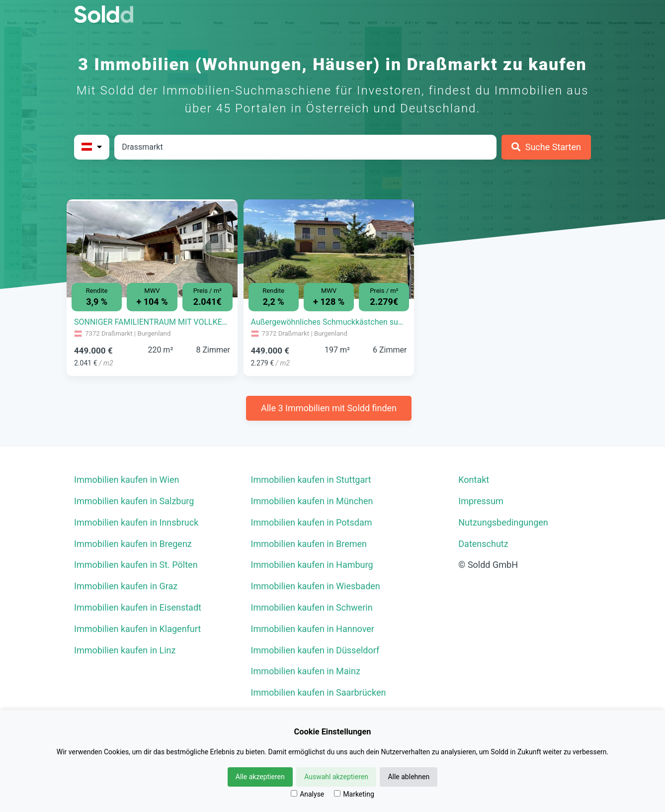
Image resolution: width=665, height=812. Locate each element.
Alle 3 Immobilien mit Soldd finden (329, 408)
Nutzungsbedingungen (503, 522)
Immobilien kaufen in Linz (125, 650)
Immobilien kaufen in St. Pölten (136, 565)
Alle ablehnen (409, 777)
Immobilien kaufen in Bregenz (133, 544)
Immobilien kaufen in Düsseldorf (315, 650)
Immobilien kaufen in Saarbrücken (319, 692)
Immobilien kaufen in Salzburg (134, 501)
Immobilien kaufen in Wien (126, 480)
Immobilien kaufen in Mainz (306, 671)
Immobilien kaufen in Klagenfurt (137, 629)
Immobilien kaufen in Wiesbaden (316, 586)
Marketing (354, 794)
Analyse (307, 794)
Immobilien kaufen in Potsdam (312, 522)
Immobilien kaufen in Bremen (309, 544)
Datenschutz (483, 544)
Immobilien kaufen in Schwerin (312, 607)
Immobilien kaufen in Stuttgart (311, 480)
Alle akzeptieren (260, 777)
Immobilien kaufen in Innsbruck (136, 522)
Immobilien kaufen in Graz (126, 586)
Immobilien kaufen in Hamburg (312, 565)
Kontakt (474, 480)
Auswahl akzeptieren (336, 777)
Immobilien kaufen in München (312, 501)
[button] (80, 242)
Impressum (481, 501)
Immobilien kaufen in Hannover (313, 629)
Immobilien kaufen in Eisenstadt (138, 607)
